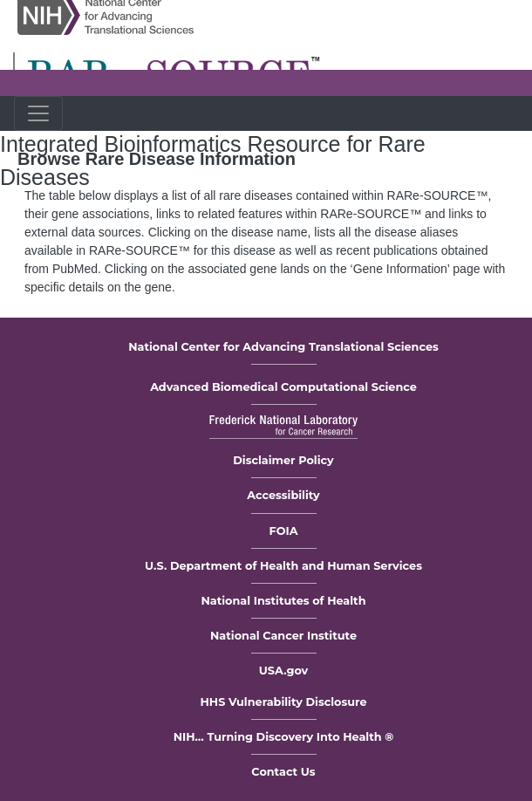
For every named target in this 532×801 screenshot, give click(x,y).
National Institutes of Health (283, 601)
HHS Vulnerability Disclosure (283, 702)
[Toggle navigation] (38, 113)
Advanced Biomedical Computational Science (283, 387)
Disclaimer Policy (283, 460)
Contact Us (283, 772)
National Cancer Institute (283, 636)
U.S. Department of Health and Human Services (283, 566)
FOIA (284, 531)
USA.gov (284, 671)
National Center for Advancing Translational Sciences (283, 347)
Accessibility (283, 495)
